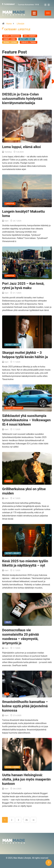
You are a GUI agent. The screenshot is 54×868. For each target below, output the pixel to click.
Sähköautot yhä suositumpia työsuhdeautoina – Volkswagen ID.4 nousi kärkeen (26, 420)
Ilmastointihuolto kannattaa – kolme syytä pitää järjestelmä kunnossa (25, 706)
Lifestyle (20, 24)
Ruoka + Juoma (10, 42)
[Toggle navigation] (34, 13)
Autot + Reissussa (12, 36)
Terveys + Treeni (29, 42)
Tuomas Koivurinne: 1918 (28, 5)
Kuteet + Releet (27, 39)
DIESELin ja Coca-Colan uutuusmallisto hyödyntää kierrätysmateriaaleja (22, 99)
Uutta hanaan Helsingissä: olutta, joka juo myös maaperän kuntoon (26, 779)
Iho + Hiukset (30, 36)
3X (7, 694)
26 (27, 820)
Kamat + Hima (10, 39)
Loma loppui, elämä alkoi (21, 147)
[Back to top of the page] (49, 863)
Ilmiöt (9, 481)
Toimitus (8, 152)
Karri (6, 221)
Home (9, 24)
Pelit (8, 622)
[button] (45, 5)
